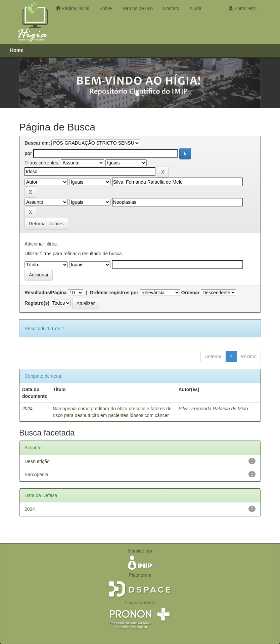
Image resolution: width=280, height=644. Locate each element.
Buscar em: (37, 143)
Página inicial (73, 8)
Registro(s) (37, 303)
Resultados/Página (45, 293)
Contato (171, 8)
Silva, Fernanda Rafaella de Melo (213, 409)
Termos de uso (137, 8)
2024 (30, 509)
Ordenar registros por (114, 293)
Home (17, 50)
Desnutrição (37, 461)
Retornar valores (46, 224)
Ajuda (195, 8)
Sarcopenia (36, 475)
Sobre (106, 8)
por (28, 153)
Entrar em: (245, 8)
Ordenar (190, 293)
